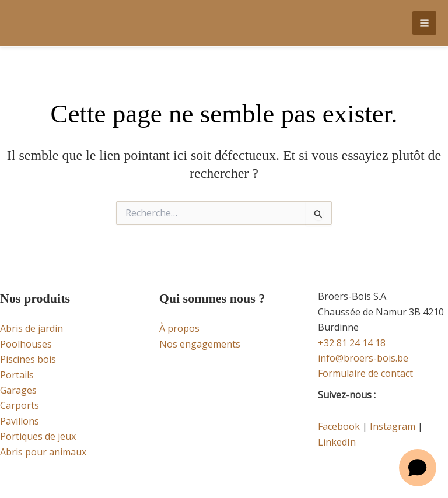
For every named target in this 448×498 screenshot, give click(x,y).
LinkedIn (337, 442)
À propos (179, 328)
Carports (20, 405)
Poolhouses (26, 344)
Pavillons (20, 421)
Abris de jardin (32, 328)
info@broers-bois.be (363, 358)
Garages (18, 390)
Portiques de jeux (38, 436)
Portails (17, 375)
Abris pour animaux (43, 452)
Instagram (393, 426)
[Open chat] (418, 468)
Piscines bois (28, 359)
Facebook (339, 426)
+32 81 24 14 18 (352, 343)
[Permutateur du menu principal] (424, 23)
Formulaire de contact (365, 373)
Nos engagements (200, 344)
